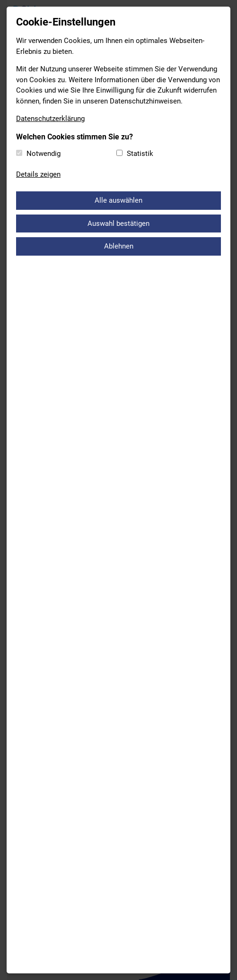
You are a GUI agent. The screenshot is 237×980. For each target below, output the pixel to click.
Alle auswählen (118, 200)
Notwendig (44, 154)
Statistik (140, 154)
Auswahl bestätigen (118, 224)
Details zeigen (38, 174)
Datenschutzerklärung (50, 119)
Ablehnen (119, 246)
